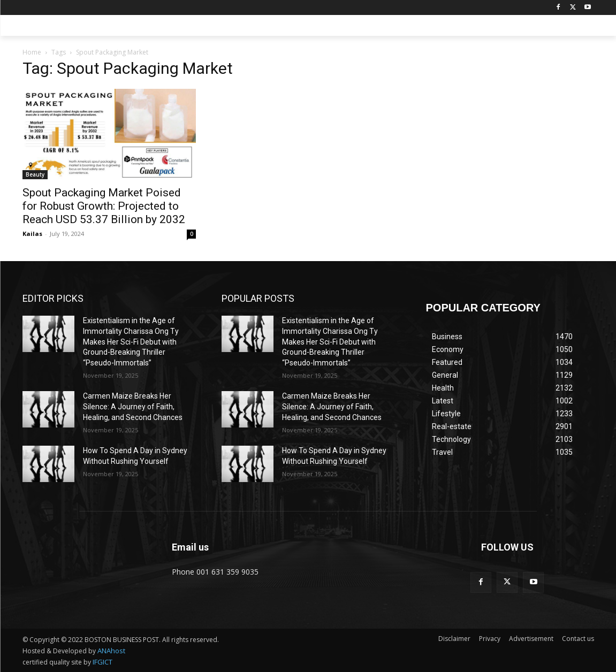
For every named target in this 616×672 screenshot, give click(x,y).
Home (32, 52)
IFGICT (102, 662)
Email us (190, 547)
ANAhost (111, 651)
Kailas (32, 234)
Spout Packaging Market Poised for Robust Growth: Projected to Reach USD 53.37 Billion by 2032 (104, 206)
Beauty (35, 174)
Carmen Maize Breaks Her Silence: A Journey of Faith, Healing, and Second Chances (133, 406)
